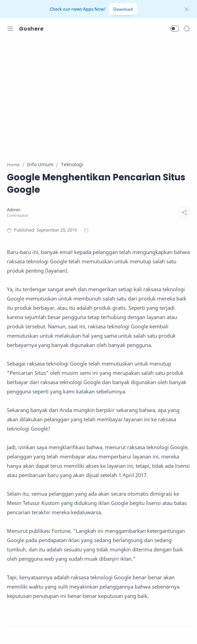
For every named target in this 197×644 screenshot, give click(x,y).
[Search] (187, 29)
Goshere (31, 29)
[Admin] (14, 210)
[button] (175, 29)
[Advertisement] (98, 96)
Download (123, 9)
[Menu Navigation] (10, 29)
